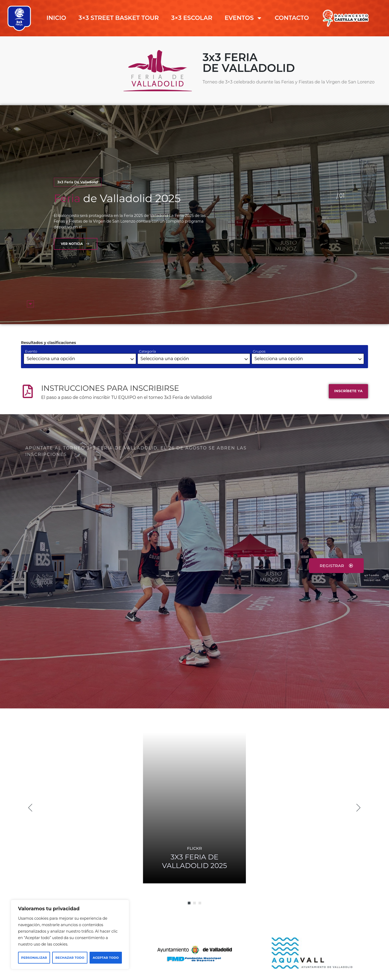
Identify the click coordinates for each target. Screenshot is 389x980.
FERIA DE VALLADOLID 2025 (194, 861)
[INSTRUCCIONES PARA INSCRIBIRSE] (28, 391)
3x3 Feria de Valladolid (78, 182)
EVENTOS (243, 18)
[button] (189, 903)
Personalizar (34, 958)
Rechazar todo (70, 958)
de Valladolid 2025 (117, 198)
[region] (70, 935)
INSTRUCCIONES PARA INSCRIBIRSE (110, 388)
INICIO (56, 18)
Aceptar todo (106, 958)
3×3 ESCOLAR (192, 18)
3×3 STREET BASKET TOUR (119, 18)
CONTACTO (292, 18)
